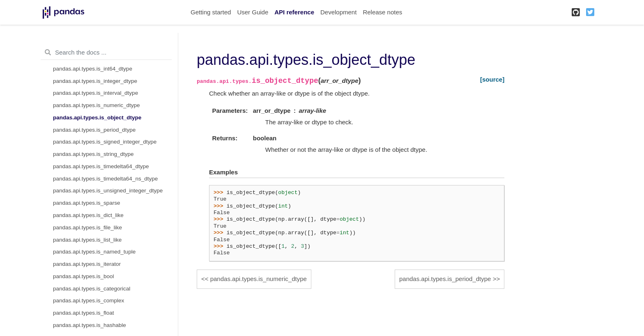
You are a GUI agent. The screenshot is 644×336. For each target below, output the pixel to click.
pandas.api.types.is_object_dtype (97, 118)
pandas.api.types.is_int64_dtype (93, 69)
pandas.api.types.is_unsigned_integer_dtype (108, 191)
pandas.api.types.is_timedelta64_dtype (101, 166)
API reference (294, 12)
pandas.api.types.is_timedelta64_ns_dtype (105, 179)
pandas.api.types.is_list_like (87, 240)
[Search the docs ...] (106, 53)
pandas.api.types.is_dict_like (88, 215)
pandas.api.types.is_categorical (92, 289)
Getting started (211, 12)
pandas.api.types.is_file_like (87, 227)
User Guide (253, 12)
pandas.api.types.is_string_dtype (93, 154)
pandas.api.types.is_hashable (90, 325)
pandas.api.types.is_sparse (87, 203)
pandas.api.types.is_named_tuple (94, 252)
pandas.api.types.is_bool (84, 276)
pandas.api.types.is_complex (89, 301)
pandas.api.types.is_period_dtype (94, 130)
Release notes (382, 12)
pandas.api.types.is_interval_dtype (95, 93)
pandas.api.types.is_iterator (87, 264)
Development (338, 12)
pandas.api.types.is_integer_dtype (95, 81)
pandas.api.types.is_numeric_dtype (97, 105)
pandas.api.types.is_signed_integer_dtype (105, 142)
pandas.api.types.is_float (84, 313)
